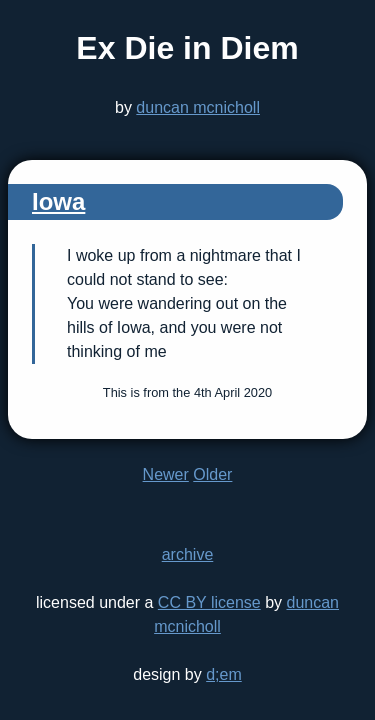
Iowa (58, 201)
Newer (166, 474)
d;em (224, 674)
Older (212, 474)
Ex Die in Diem (187, 48)
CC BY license (209, 602)
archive (188, 554)
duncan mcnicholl (198, 107)
